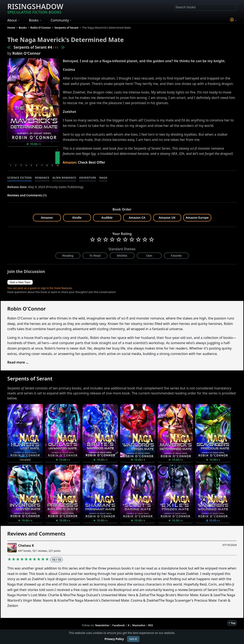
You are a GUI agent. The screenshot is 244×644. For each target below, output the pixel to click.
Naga (103, 178)
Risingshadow (35, 8)
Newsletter (102, 625)
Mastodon (139, 625)
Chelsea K (26, 546)
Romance (42, 178)
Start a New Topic (20, 282)
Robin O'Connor (26, 53)
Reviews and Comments (36, 534)
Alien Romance (64, 178)
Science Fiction (20, 178)
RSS (150, 625)
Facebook (119, 625)
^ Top (232, 623)
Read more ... (18, 362)
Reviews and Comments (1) (27, 195)
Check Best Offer (92, 162)
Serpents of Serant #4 (33, 47)
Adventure (88, 178)
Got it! (133, 639)
